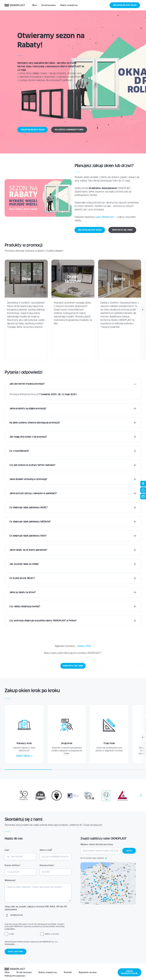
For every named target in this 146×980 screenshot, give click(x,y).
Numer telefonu (13, 865)
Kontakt (68, 972)
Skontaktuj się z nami (122, 230)
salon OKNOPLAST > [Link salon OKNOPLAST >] (106, 217)
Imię (7, 850)
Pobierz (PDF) (84, 646)
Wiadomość (10, 880)
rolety (36, 73)
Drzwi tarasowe (24, 972)
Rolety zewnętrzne (48, 972)
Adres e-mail (46, 850)
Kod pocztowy (47, 865)
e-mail (11, 934)
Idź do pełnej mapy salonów (94, 858)
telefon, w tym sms (52, 934)
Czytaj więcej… (10, 929)
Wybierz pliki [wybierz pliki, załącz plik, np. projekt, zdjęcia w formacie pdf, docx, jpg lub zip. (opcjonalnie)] (17, 915)
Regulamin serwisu (88, 972)
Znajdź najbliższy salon (125, 5)
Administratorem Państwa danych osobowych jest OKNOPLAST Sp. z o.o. (37, 943)
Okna (7, 972)
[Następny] (66, 198)
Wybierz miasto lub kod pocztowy (97, 844)
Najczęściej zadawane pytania (69, 130)
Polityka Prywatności (15, 976)
